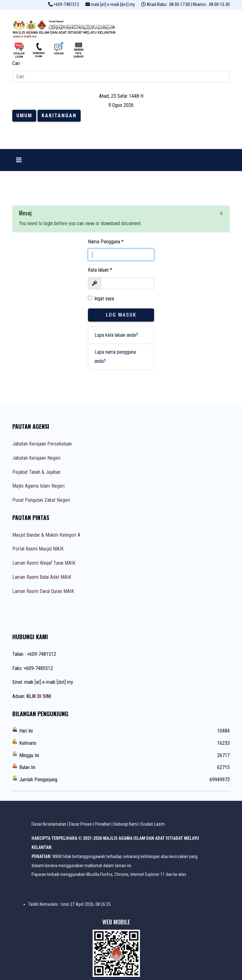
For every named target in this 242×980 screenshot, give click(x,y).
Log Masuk (121, 315)
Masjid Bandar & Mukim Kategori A (46, 535)
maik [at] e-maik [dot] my (113, 5)
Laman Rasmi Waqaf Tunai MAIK (44, 563)
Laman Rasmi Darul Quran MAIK (43, 591)
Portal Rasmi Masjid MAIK (38, 549)
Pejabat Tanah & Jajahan (36, 472)
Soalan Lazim (153, 824)
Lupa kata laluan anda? (116, 335)
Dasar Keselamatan (49, 824)
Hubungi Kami (126, 824)
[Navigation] (19, 160)
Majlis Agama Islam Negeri (38, 486)
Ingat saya (104, 299)
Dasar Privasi (81, 824)
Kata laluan (100, 270)
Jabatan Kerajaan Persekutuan (42, 444)
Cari (16, 63)
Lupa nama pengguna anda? (115, 357)
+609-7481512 (66, 5)
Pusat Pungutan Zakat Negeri (41, 500)
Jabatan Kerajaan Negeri (36, 458)
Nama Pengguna (106, 242)
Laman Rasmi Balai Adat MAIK (42, 577)
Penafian (103, 824)
